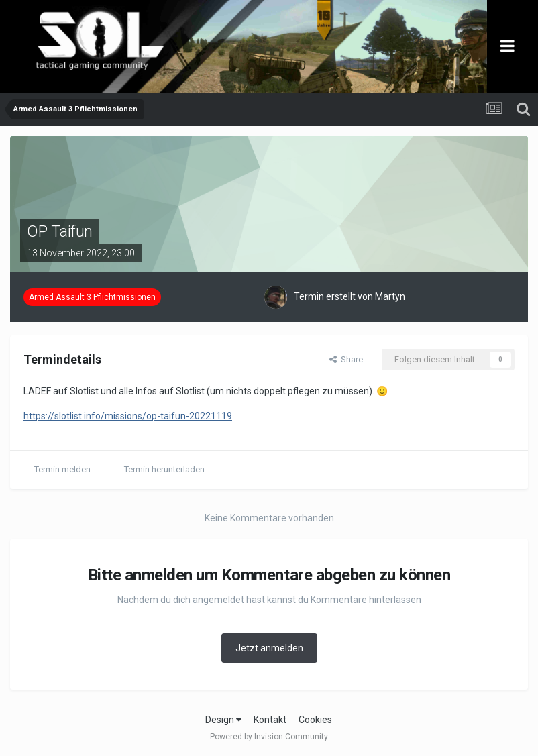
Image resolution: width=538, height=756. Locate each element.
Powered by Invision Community (269, 737)
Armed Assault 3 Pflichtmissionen (92, 297)
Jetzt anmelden (269, 648)
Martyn (390, 296)
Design (223, 720)
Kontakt (270, 720)
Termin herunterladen (164, 469)
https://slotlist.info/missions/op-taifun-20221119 (128, 416)
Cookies (315, 720)
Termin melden (62, 469)
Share (346, 359)
